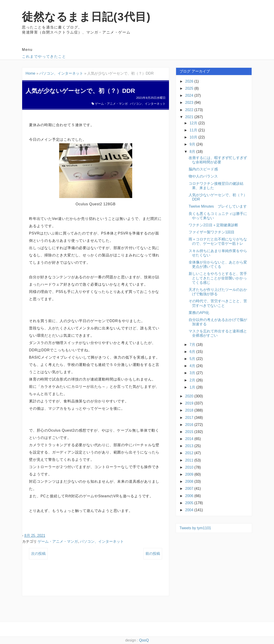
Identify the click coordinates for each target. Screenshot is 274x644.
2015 (190, 432)
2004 (190, 510)
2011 (190, 460)
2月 (193, 380)
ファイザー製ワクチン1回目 (212, 232)
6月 (193, 352)
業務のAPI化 (199, 313)
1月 (193, 387)
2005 (190, 503)
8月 (193, 152)
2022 (190, 110)
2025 (190, 88)
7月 (193, 345)
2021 (190, 117)
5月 (193, 359)
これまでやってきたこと (44, 56)
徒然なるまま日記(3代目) (86, 17)
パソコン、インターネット (61, 73)
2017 (190, 418)
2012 (190, 453)
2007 (190, 489)
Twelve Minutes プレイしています (218, 206)
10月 (194, 137)
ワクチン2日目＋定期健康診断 (213, 225)
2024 (190, 95)
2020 (190, 396)
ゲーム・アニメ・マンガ (111, 104)
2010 (190, 467)
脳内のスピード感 (203, 169)
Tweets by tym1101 (195, 528)
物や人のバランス (203, 176)
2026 (190, 81)
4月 (193, 366)
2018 (190, 410)
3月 (193, 373)
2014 (190, 439)
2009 (190, 474)
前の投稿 (153, 554)
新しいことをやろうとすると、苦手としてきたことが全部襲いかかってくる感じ (218, 278)
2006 (190, 496)
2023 (190, 103)
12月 (194, 123)
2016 (190, 425)
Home (30, 73)
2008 (190, 481)
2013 (190, 446)
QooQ (144, 640)
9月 (193, 144)
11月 (194, 130)
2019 (190, 403)
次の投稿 (38, 554)
